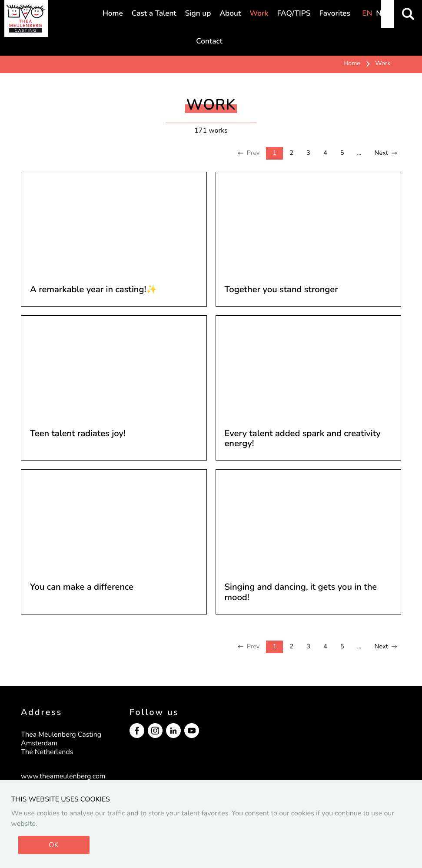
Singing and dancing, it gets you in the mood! (301, 593)
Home (113, 14)
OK (53, 845)
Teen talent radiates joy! (78, 434)
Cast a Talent (154, 14)
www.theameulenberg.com (63, 776)
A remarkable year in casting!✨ (93, 290)
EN (367, 14)
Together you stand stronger (281, 290)
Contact (209, 42)
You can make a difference (82, 587)
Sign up (198, 14)
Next (381, 153)
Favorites (334, 14)
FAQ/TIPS (294, 14)
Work (259, 14)
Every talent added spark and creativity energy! (303, 439)
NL (381, 14)
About (230, 14)
